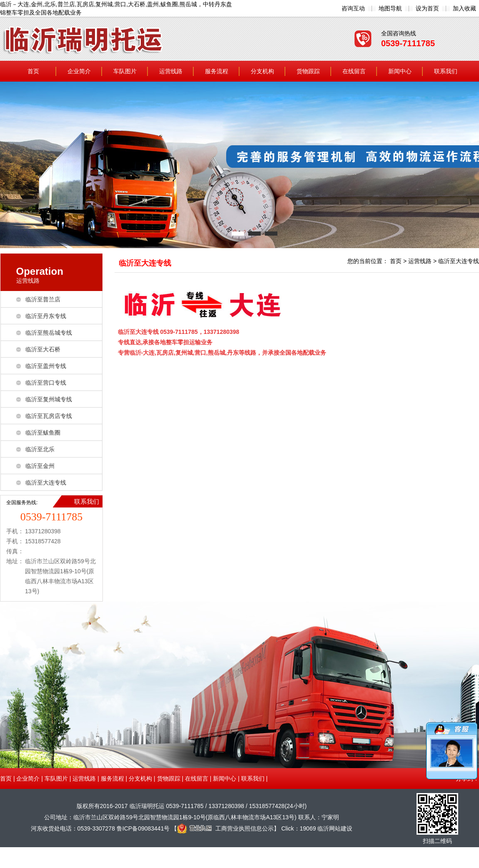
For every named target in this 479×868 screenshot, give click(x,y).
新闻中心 (400, 71)
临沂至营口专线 (46, 383)
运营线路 (171, 71)
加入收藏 (464, 8)
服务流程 (217, 71)
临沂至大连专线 (46, 482)
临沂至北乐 (40, 449)
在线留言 (354, 71)
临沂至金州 (40, 466)
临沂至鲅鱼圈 (43, 433)
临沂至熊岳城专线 (49, 333)
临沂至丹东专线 (46, 316)
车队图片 (125, 71)
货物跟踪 (308, 71)
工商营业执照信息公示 (225, 828)
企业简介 (79, 71)
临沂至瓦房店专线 (49, 416)
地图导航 (390, 8)
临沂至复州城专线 (49, 399)
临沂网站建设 (335, 828)
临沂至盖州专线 (46, 366)
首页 (33, 71)
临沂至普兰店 (43, 299)
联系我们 (446, 71)
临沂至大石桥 (43, 349)
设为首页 (427, 8)
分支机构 (262, 71)
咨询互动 (353, 8)
